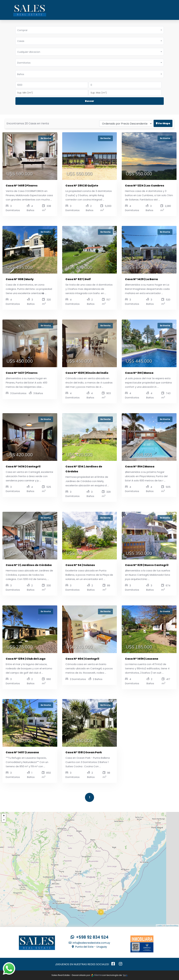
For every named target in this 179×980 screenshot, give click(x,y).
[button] (90, 30)
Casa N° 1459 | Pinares (22, 186)
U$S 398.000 (139, 455)
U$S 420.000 (20, 455)
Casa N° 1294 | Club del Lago (26, 659)
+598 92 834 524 (89, 937)
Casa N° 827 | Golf (78, 279)
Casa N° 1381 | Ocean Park (84, 752)
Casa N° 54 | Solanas (80, 565)
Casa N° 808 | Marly (20, 279)
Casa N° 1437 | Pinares (22, 373)
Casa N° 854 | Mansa (140, 467)
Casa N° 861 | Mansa (139, 373)
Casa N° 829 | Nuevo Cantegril (147, 565)
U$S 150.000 (79, 741)
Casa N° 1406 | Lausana (142, 659)
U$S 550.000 (79, 174)
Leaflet (159, 926)
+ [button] (4, 816)
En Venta (46, 138)
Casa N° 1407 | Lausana (22, 752)
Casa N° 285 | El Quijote (82, 186)
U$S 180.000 (20, 741)
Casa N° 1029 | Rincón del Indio (87, 373)
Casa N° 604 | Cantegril (82, 659)
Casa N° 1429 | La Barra (141, 279)
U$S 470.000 (139, 268)
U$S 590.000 (20, 174)
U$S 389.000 (20, 553)
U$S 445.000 (139, 361)
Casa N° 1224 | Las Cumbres (145, 186)
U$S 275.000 (20, 647)
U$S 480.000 (79, 268)
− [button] (4, 820)
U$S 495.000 (20, 268)
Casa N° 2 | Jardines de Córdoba (29, 565)
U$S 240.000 (79, 647)
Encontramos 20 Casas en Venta (28, 119)
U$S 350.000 (79, 553)
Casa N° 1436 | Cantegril (23, 467)
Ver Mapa (163, 119)
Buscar (89, 101)
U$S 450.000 (20, 361)
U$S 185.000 (139, 647)
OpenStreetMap (172, 926)
